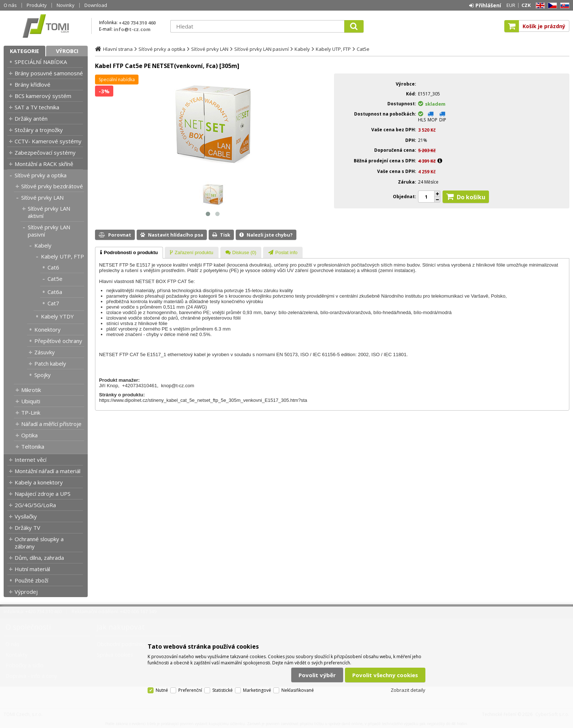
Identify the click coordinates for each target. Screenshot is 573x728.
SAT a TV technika (37, 107)
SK (563, 6)
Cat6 (53, 267)
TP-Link (31, 412)
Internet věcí (31, 460)
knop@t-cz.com (178, 386)
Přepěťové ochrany (58, 341)
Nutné (162, 690)
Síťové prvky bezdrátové (52, 186)
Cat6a (55, 292)
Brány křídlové (33, 84)
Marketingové (257, 690)
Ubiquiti (31, 401)
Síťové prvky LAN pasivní (49, 231)
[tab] (129, 253)
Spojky (43, 375)
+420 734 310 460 (137, 23)
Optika (29, 435)
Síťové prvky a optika (41, 175)
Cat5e (55, 279)
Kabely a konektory (39, 482)
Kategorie (24, 51)
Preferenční (190, 690)
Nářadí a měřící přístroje (51, 424)
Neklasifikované (298, 690)
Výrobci (67, 51)
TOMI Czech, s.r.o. (46, 26)
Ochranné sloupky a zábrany (39, 543)
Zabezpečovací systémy (45, 152)
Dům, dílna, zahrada (39, 558)
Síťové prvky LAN (42, 197)
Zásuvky (45, 352)
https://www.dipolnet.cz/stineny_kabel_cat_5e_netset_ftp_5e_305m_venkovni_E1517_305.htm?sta (203, 400)
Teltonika (33, 446)
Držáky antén (31, 118)
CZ (551, 6)
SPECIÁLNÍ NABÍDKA (41, 62)
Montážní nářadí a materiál (48, 471)
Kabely (43, 245)
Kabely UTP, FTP (62, 256)
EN (539, 6)
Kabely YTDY (57, 316)
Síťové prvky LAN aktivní (49, 212)
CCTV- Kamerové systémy (48, 141)
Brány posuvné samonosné (49, 73)
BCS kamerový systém (43, 96)
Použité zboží (31, 580)
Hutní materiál (32, 569)
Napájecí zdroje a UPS (43, 494)
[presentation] (129, 253)
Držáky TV (27, 528)
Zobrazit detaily (408, 690)
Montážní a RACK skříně (44, 164)
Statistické (223, 690)
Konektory (48, 329)
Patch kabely (50, 363)
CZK (526, 5)
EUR (511, 5)
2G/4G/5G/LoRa (35, 505)
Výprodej (26, 592)
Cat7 (53, 303)
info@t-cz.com (132, 29)
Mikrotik (31, 390)
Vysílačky (26, 516)
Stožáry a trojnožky (39, 130)
